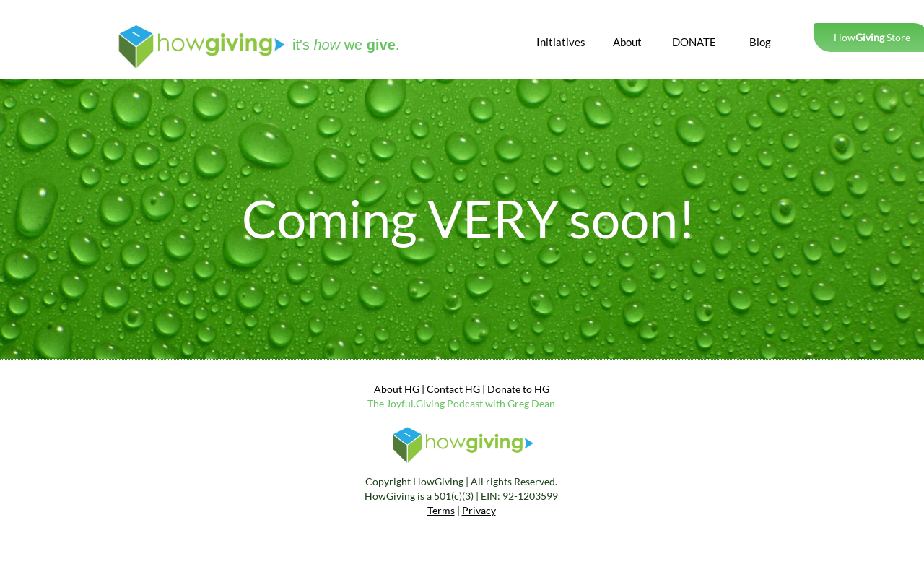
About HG (397, 389)
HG (541, 389)
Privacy (479, 510)
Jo (391, 403)
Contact (445, 389)
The (377, 403)
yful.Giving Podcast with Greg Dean (476, 403)
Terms (441, 510)
